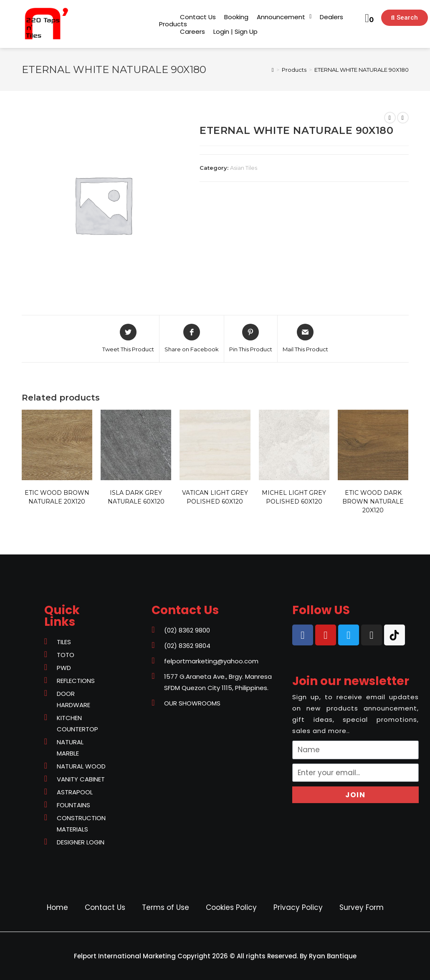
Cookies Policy (231, 907)
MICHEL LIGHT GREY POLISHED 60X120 (294, 497)
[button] (173, 24)
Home (57, 907)
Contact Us (105, 907)
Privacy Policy (298, 907)
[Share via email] (305, 339)
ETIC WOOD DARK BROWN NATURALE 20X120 (373, 501)
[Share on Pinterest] (251, 339)
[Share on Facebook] (192, 339)
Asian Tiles (244, 168)
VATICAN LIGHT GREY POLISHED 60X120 (215, 497)
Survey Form (362, 907)
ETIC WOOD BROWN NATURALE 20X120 (57, 497)
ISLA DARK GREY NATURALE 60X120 (136, 497)
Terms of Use (166, 907)
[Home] (273, 70)
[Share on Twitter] (128, 339)
